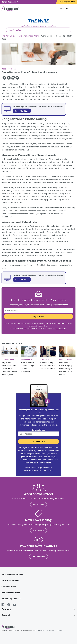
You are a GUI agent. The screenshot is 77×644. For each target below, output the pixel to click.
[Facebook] (9, 605)
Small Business (9, 2)
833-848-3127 (22, 111)
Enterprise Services (10, 581)
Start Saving (38, 530)
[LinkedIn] (3, 605)
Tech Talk (19, 36)
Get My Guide (39, 442)
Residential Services (11, 593)
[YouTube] (15, 605)
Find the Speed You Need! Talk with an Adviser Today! (38, 107)
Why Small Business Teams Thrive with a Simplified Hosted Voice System (9, 369)
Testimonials (38, 504)
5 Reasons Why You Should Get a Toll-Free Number (48, 366)
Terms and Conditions (55, 630)
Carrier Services (9, 587)
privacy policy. (47, 470)
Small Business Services (12, 574)
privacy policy (61, 329)
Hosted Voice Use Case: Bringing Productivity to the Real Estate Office (67, 369)
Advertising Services (11, 599)
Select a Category (17, 30)
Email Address (39, 430)
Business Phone (32, 36)
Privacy (41, 630)
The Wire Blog (8, 36)
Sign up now (38, 316)
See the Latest (38, 556)
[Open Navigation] (73, 9)
